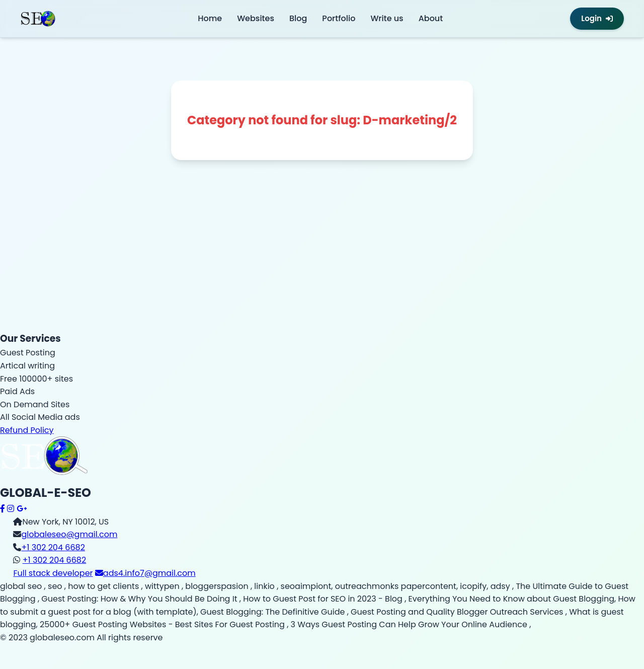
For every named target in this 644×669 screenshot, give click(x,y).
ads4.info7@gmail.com (145, 573)
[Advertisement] (302, 261)
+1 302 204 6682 (53, 547)
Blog (298, 18)
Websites (256, 18)
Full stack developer (53, 573)
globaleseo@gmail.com (69, 534)
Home (210, 18)
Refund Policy (27, 430)
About (431, 18)
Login (597, 18)
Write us (387, 18)
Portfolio (339, 18)
